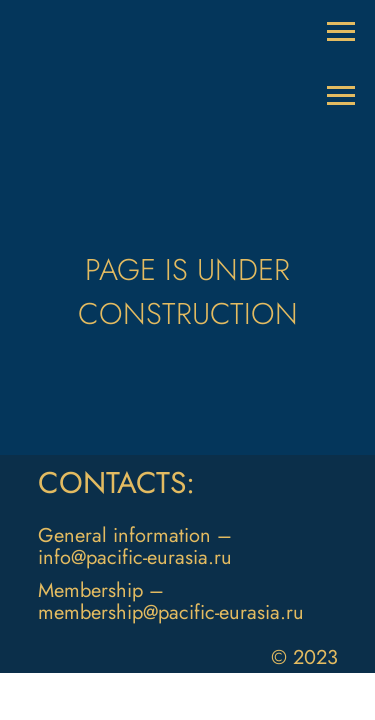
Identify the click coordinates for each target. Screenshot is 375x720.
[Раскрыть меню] (341, 32)
